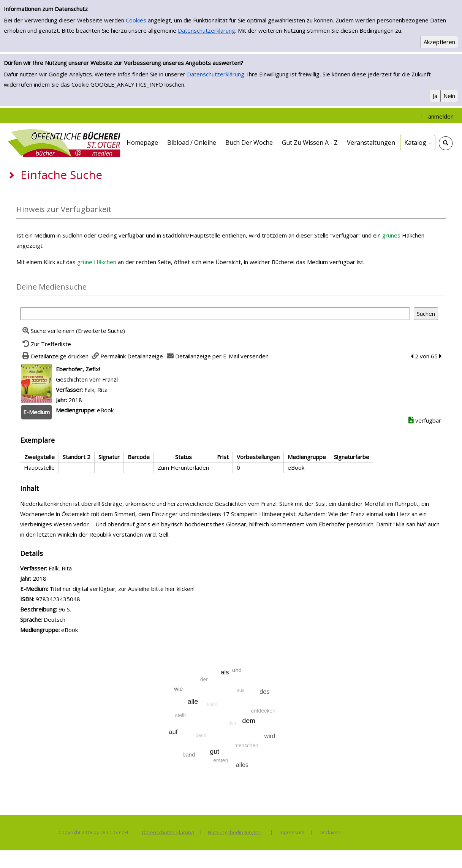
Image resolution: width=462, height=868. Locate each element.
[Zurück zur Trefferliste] (46, 344)
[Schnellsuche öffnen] (446, 143)
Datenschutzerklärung (206, 30)
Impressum (291, 832)
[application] (418, 143)
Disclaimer (330, 832)
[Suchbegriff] (215, 314)
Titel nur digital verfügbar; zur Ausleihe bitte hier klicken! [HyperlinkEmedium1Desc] (122, 589)
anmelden (441, 116)
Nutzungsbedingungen (234, 832)
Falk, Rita (96, 390)
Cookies (136, 20)
